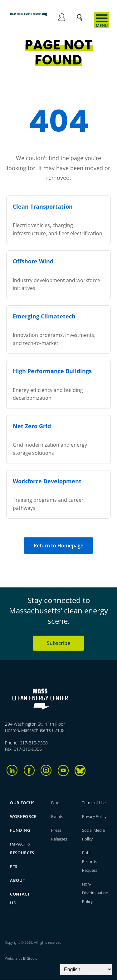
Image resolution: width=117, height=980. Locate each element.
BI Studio (30, 958)
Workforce (23, 816)
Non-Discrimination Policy (95, 893)
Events (57, 816)
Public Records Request (90, 861)
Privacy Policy (94, 816)
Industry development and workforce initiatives (58, 274)
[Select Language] (86, 970)
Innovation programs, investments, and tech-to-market (58, 329)
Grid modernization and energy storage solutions (58, 439)
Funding (20, 830)
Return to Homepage (58, 546)
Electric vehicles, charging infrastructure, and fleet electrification (58, 219)
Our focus (22, 803)
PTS (14, 866)
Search (82, 14)
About (17, 880)
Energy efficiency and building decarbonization (58, 384)
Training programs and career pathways (58, 494)
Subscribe (58, 643)
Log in (61, 18)
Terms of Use (94, 803)
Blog (55, 803)
